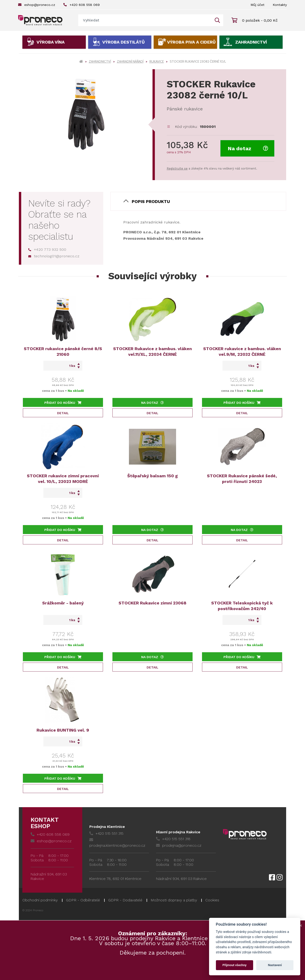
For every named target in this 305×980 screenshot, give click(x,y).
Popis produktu (151, 201)
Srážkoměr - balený (63, 603)
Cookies (212, 900)
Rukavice (157, 61)
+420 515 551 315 (106, 833)
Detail (63, 413)
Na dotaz (248, 148)
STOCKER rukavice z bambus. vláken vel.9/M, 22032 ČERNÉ (242, 351)
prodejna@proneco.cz (179, 845)
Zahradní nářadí (130, 61)
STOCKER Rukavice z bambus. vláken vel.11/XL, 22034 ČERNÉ (152, 351)
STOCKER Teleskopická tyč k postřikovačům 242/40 (242, 606)
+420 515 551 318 (173, 839)
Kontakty (280, 5)
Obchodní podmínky (40, 900)
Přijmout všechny (235, 965)
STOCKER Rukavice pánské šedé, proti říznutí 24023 (242, 479)
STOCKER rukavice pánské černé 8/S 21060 (63, 351)
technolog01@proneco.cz (54, 256)
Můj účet (258, 5)
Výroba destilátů (124, 42)
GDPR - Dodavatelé (125, 900)
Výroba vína (51, 42)
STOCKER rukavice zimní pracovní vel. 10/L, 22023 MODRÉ (63, 479)
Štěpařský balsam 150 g (152, 476)
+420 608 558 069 (82, 5)
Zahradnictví (251, 42)
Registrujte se (177, 168)
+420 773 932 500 (47, 249)
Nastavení (275, 965)
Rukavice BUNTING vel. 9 (63, 730)
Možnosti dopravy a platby (174, 900)
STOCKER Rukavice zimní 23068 (152, 603)
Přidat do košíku (63, 403)
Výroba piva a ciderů (191, 42)
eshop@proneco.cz (37, 5)
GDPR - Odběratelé (83, 900)
